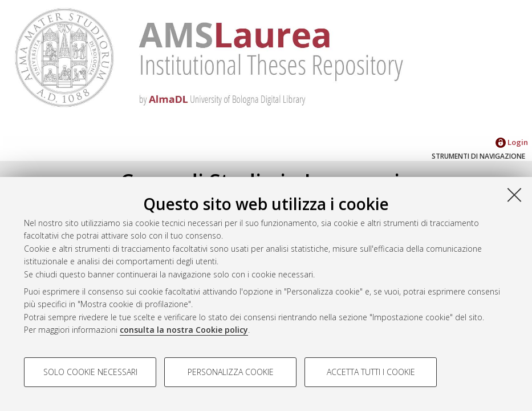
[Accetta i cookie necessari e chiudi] (514, 195)
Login (512, 142)
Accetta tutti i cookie (371, 372)
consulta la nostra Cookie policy (184, 330)
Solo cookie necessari (90, 372)
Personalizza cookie (231, 372)
